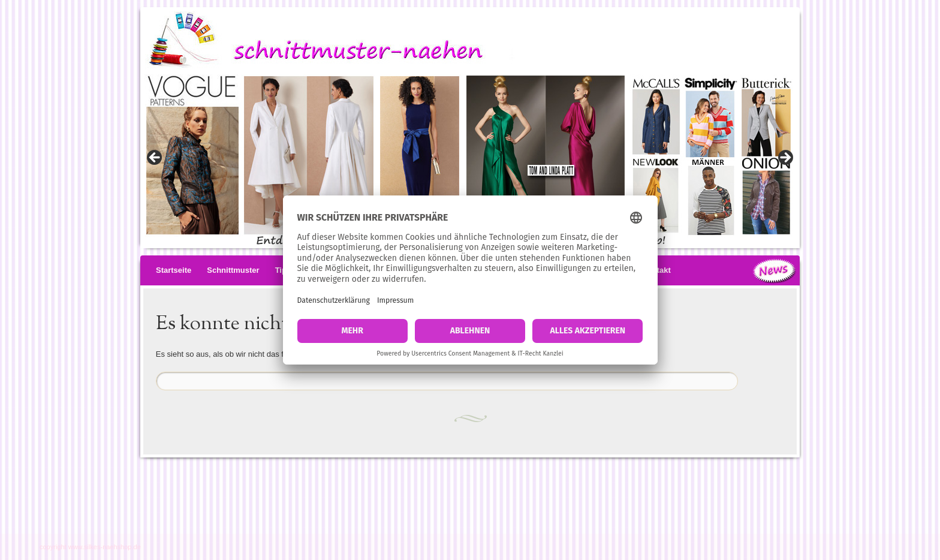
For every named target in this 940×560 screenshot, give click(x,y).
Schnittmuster (233, 270)
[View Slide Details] (470, 161)
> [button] (785, 158)
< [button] (155, 158)
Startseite (174, 270)
